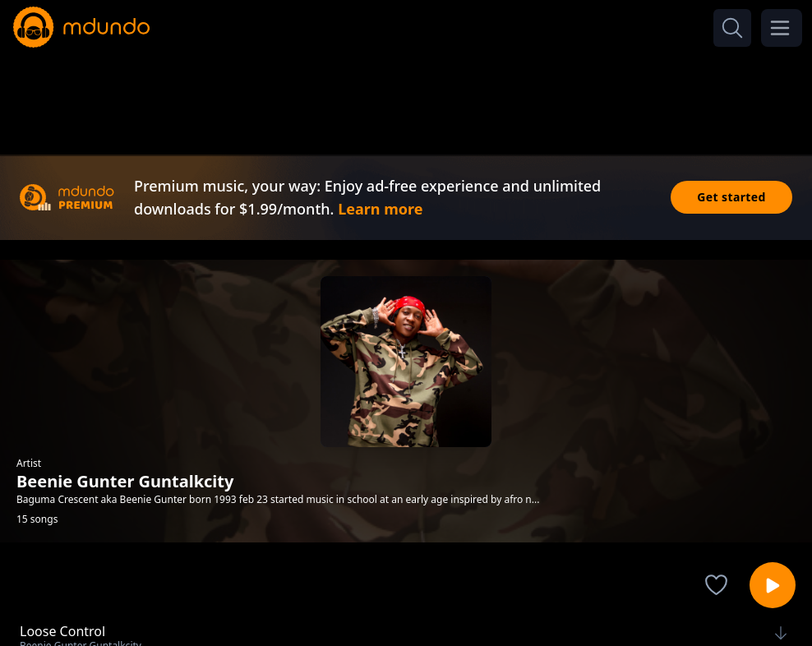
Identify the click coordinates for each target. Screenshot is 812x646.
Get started (731, 197)
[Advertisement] (406, 97)
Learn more (380, 209)
